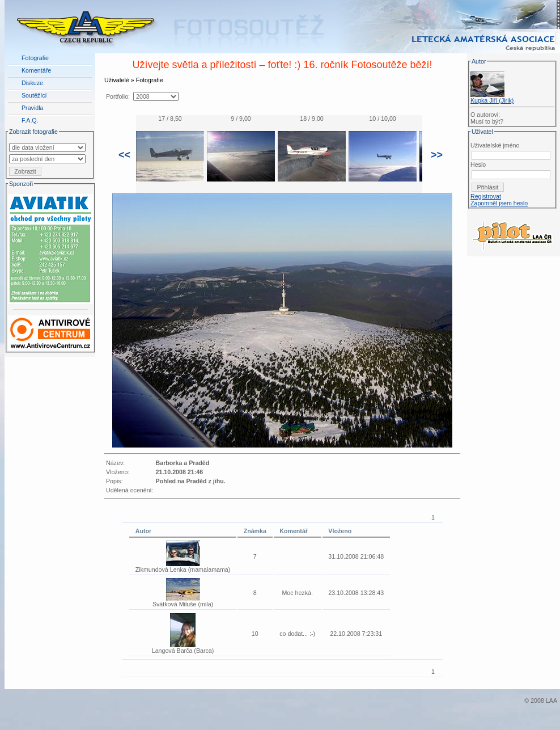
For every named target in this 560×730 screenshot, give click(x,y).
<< (124, 155)
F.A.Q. (30, 120)
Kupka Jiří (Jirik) (492, 100)
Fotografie (35, 58)
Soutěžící (34, 95)
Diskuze (32, 83)
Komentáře (36, 70)
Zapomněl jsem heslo (499, 203)
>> (437, 155)
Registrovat (486, 196)
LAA (551, 701)
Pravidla (33, 108)
